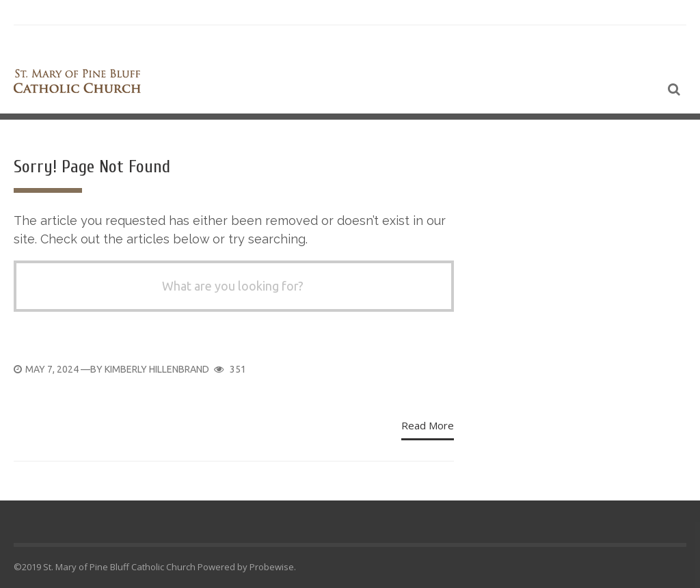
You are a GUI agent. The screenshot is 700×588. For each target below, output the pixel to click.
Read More (428, 425)
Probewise (272, 567)
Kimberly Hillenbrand (157, 369)
